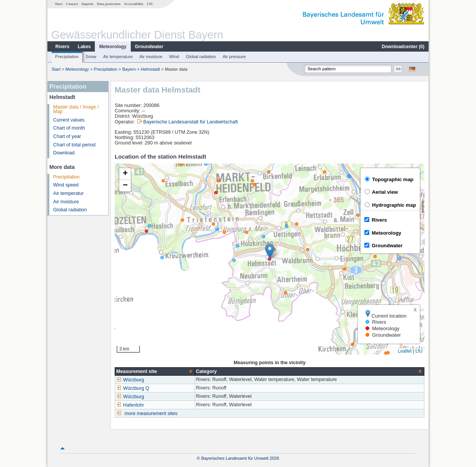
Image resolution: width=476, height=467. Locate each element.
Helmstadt (150, 69)
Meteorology (113, 47)
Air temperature (118, 57)
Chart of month (69, 128)
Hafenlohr (130, 405)
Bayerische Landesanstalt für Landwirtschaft (191, 122)
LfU (150, 4)
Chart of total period (74, 145)
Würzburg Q (133, 388)
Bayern (129, 69)
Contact (72, 4)
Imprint (87, 4)
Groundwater (149, 47)
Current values (69, 120)
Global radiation (201, 57)
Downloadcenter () (403, 47)
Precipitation (67, 57)
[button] (270, 251)
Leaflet (405, 351)
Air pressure (234, 57)
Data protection (109, 4)
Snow (91, 57)
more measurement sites (151, 413)
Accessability (134, 4)
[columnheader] (155, 371)
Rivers (63, 47)
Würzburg (130, 380)
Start (59, 4)
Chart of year (67, 136)
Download (64, 153)
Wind (174, 57)
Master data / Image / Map (76, 109)
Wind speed (66, 185)
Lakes (84, 47)
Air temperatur (68, 193)
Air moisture (151, 57)
